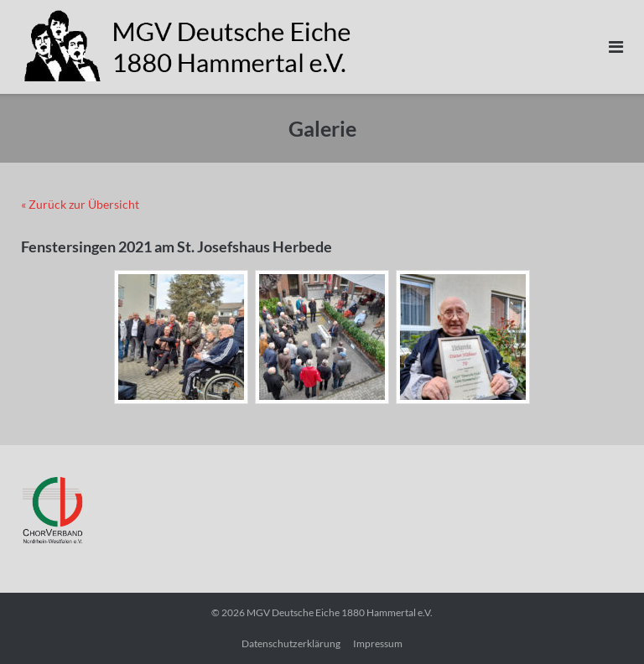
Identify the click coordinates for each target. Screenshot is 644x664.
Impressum (378, 643)
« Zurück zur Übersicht (80, 204)
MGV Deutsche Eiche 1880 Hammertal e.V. (340, 612)
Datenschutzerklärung (291, 643)
